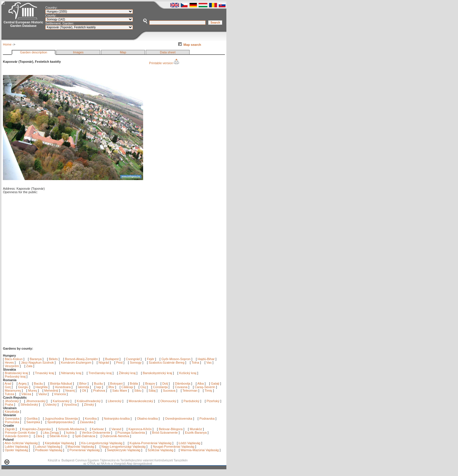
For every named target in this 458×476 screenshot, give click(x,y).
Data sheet (168, 52)
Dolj (166, 383)
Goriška (32, 419)
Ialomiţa (84, 387)
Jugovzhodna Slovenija (61, 419)
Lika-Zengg (51, 433)
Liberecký (115, 401)
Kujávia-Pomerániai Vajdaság (151, 443)
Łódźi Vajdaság (190, 443)
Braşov (151, 383)
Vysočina (70, 404)
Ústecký (51, 404)
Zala (29, 366)
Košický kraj (188, 373)
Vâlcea (27, 394)
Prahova (100, 390)
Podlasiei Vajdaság (49, 450)
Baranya (36, 359)
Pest (119, 362)
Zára (39, 436)
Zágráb (10, 429)
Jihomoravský (36, 401)
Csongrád (133, 359)
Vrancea (60, 394)
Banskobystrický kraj (157, 373)
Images (78, 52)
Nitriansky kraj (71, 373)
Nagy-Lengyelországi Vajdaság (123, 447)
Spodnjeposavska (60, 422)
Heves (9, 362)
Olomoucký (168, 401)
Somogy (136, 362)
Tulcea (10, 394)
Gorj (8, 387)
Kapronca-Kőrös (140, 429)
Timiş (209, 390)
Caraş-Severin (205, 387)
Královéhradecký (89, 401)
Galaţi (216, 383)
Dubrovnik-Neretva (116, 436)
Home (7, 44)
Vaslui (43, 394)
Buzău (99, 383)
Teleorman (190, 390)
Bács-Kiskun (14, 359)
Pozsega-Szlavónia (131, 433)
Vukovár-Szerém (17, 436)
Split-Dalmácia (85, 436)
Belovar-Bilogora (171, 429)
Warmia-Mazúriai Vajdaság (200, 450)
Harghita (42, 387)
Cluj (143, 387)
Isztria (70, 433)
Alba (201, 383)
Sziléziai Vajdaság (160, 450)
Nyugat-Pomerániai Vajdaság (174, 447)
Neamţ (70, 390)
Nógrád (104, 362)
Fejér (151, 359)
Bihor (83, 383)
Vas (209, 362)
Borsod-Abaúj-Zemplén (81, 359)
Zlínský (89, 404)
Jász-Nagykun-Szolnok (38, 362)
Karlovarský (61, 401)
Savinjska (33, 422)
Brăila (134, 383)
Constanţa (161, 387)
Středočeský (29, 404)
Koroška (91, 419)
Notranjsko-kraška (117, 419)
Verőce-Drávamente (96, 433)
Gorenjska (12, 419)
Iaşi (99, 387)
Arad (8, 383)
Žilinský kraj (128, 373)
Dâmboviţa (183, 383)
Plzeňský (213, 401)
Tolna (195, 362)
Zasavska (87, 422)
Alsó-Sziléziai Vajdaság (21, 443)
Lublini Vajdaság (16, 447)
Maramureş (13, 390)
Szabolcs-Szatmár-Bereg (166, 362)
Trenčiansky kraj (100, 373)
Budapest (112, 359)
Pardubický (191, 401)
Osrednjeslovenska (179, 419)
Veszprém (12, 366)
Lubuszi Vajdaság (48, 447)
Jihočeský (12, 401)
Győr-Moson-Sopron (176, 359)
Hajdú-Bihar (206, 359)
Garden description (34, 52)
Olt (84, 390)
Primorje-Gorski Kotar (20, 433)
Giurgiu (24, 387)
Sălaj (153, 390)
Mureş (33, 390)
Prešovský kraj (15, 376)
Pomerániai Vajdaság (85, 450)
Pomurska (12, 422)
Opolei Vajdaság (16, 450)
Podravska (207, 419)
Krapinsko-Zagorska (36, 429)
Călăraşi (128, 387)
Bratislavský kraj (16, 373)
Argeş (23, 383)
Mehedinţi (52, 390)
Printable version (164, 63)
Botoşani (117, 383)
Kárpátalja (12, 412)
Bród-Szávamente (165, 433)
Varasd (116, 429)
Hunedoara (63, 387)
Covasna (181, 387)
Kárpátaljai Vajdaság (60, 443)
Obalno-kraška (148, 419)
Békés (53, 359)
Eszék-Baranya (196, 433)
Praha (9, 404)
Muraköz (196, 429)
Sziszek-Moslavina (71, 429)
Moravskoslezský (141, 401)
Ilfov (112, 387)
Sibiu (138, 390)
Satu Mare (120, 390)
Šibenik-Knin (58, 436)
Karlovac (98, 429)
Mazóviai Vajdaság (81, 447)
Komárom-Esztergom (76, 362)
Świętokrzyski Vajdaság (124, 450)
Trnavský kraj (45, 373)
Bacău (39, 383)
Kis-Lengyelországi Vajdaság (102, 443)
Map (123, 52)
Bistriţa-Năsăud (62, 383)
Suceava (170, 390)
